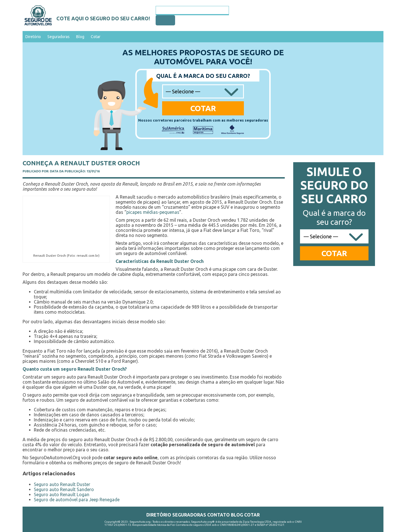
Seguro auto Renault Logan (62, 494)
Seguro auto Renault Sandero (64, 489)
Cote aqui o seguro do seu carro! (103, 18)
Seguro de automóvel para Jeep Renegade (77, 500)
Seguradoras (59, 37)
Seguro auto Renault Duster (62, 484)
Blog (80, 37)
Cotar (96, 37)
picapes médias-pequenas (153, 212)
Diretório (33, 37)
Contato (219, 515)
